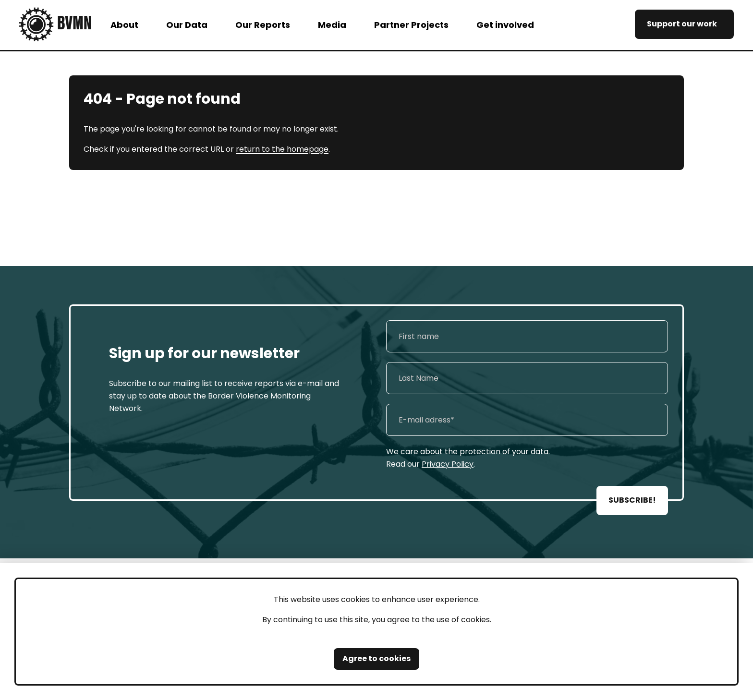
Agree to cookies (376, 658)
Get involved (505, 25)
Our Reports (263, 25)
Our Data (187, 25)
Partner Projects (411, 25)
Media (332, 25)
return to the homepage (282, 149)
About (124, 25)
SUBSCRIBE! (632, 500)
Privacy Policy (448, 464)
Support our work (682, 24)
